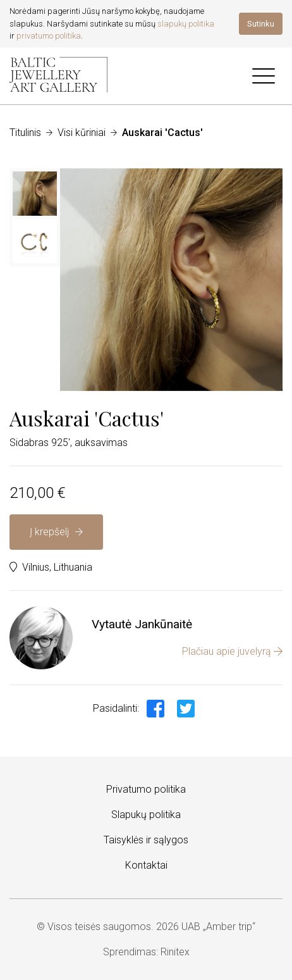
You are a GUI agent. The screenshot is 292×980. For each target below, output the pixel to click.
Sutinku (261, 24)
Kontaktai (146, 865)
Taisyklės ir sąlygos (146, 840)
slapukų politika (186, 24)
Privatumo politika (146, 789)
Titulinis (25, 133)
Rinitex (175, 952)
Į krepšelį (56, 532)
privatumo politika (49, 36)
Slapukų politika (146, 815)
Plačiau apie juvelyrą (232, 651)
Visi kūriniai (82, 133)
